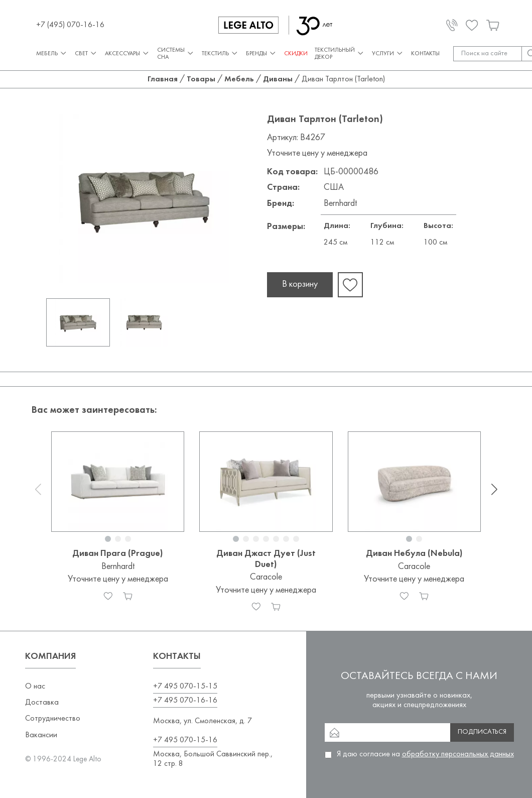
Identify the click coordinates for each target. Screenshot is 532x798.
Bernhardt (340, 204)
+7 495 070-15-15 (185, 687)
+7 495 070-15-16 (185, 740)
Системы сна (176, 54)
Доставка (42, 703)
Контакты (425, 54)
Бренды (261, 53)
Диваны (278, 79)
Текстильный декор (340, 54)
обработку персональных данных (458, 754)
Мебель (52, 53)
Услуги (388, 53)
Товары (201, 79)
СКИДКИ (296, 54)
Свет (86, 53)
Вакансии (41, 735)
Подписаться (482, 732)
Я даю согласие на (425, 754)
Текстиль (220, 53)
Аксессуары (127, 53)
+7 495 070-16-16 (185, 701)
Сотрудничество (53, 719)
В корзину (300, 284)
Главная (163, 79)
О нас (35, 687)
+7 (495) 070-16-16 (70, 25)
